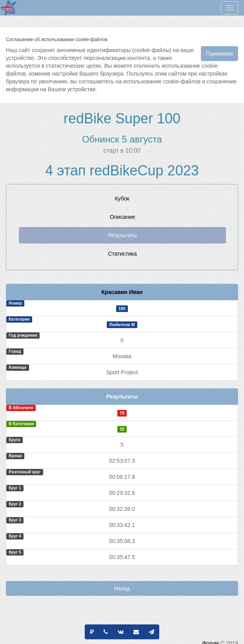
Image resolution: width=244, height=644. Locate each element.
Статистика (122, 254)
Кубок (122, 198)
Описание (122, 217)
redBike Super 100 (122, 118)
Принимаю (219, 54)
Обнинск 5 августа (122, 139)
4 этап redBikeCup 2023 (122, 170)
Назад (122, 588)
